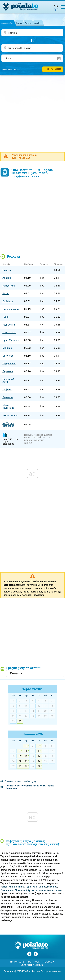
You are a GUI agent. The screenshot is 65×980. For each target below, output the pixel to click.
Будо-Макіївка (11, 340)
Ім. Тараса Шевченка (8, 425)
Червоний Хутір (24, 890)
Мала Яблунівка (8, 406)
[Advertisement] (32, 112)
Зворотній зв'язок (33, 965)
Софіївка (7, 389)
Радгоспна (9, 325)
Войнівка (19, 887)
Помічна (7, 270)
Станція (19, 23)
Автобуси (38, 23)
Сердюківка (7, 890)
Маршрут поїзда (7, 23)
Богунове (8, 356)
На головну (17, 962)
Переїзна (8, 371)
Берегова (40, 890)
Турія (29, 887)
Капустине (7, 887)
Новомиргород (11, 309)
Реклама (49, 962)
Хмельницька (54, 890)
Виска (6, 293)
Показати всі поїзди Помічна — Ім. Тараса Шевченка (30, 787)
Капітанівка (39, 887)
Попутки (28, 23)
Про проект (34, 962)
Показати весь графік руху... (21, 781)
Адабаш (7, 278)
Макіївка (52, 887)
